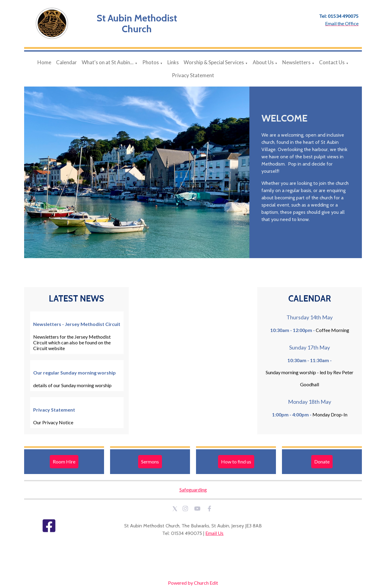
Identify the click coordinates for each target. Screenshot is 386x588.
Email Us (214, 533)
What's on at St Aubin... (108, 62)
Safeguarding (193, 490)
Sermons (150, 462)
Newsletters (296, 62)
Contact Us (332, 62)
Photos (151, 62)
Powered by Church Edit (193, 583)
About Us (263, 62)
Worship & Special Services (214, 62)
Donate (322, 462)
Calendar (66, 62)
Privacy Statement (193, 75)
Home (44, 62)
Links (173, 62)
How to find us (236, 462)
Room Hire (64, 462)
